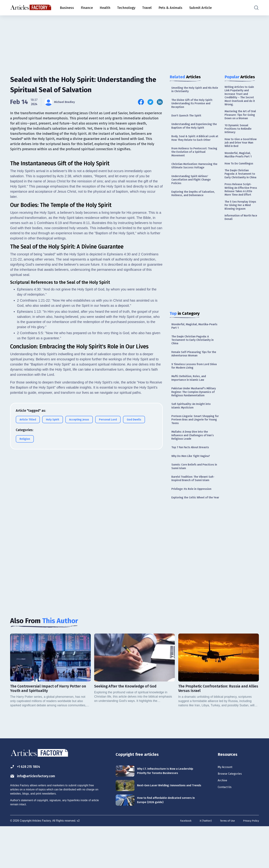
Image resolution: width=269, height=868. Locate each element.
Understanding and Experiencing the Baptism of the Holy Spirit (194, 129)
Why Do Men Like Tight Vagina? (193, 486)
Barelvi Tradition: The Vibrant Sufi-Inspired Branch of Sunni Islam (195, 511)
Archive (223, 821)
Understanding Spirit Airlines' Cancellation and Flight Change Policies (193, 192)
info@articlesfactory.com (37, 815)
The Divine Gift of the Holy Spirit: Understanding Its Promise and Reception (195, 105)
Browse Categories (232, 813)
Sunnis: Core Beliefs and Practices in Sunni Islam (195, 497)
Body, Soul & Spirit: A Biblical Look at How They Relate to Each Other (194, 145)
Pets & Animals (170, 8)
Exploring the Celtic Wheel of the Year (194, 533)
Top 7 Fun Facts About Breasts (192, 477)
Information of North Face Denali (239, 244)
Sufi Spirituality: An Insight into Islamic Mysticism (193, 432)
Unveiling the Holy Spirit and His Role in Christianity (194, 90)
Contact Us (226, 828)
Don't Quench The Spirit (188, 118)
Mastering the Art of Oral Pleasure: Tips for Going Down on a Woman (240, 121)
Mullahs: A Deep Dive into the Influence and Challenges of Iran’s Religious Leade (195, 464)
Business (67, 8)
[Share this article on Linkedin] (160, 102)
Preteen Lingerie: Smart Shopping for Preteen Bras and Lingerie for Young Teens (195, 447)
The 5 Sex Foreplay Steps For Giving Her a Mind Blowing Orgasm (240, 231)
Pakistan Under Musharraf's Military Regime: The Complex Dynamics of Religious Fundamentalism (192, 415)
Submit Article (200, 8)
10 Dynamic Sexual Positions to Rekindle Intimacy (239, 138)
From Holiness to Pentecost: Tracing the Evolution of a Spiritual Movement (191, 162)
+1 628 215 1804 (28, 805)
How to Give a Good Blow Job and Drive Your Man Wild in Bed (241, 154)
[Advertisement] (134, 42)
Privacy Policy (250, 862)
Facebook (181, 862)
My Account (227, 806)
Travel (147, 8)
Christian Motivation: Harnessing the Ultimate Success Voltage (194, 177)
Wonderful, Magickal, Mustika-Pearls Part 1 (193, 341)
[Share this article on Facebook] (141, 102)
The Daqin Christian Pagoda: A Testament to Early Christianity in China (195, 356)
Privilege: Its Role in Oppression (194, 522)
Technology (126, 8)
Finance (87, 8)
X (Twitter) (202, 862)
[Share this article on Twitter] (150, 102)
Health (105, 8)
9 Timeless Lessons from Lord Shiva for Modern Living (192, 384)
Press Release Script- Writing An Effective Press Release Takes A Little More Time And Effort (240, 211)
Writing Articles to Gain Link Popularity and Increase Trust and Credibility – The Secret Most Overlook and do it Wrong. (241, 97)
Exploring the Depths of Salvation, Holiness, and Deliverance (195, 207)
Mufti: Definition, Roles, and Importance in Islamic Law (191, 397)
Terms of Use (225, 862)
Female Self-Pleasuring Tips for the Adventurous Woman (193, 371)
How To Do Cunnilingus (241, 176)
